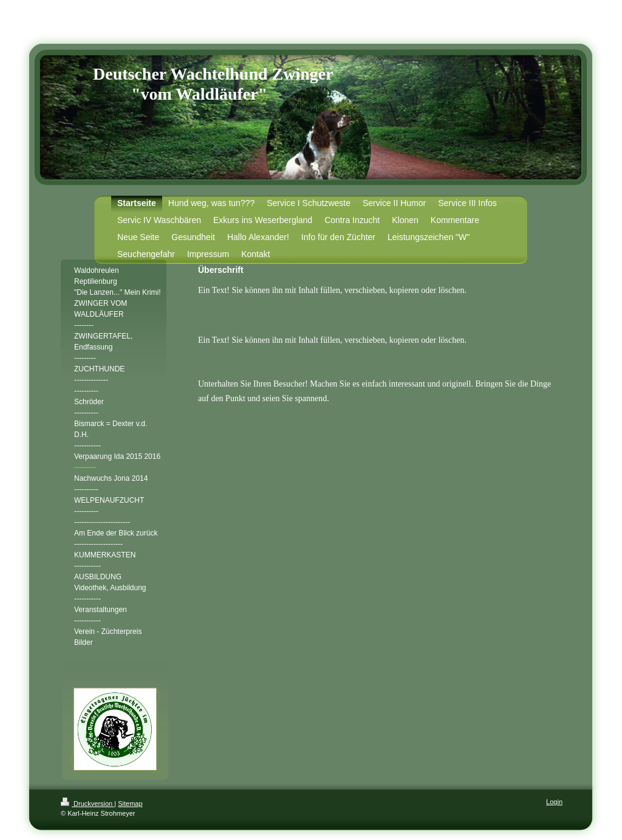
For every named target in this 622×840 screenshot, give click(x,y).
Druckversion (87, 804)
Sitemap (130, 804)
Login (554, 802)
